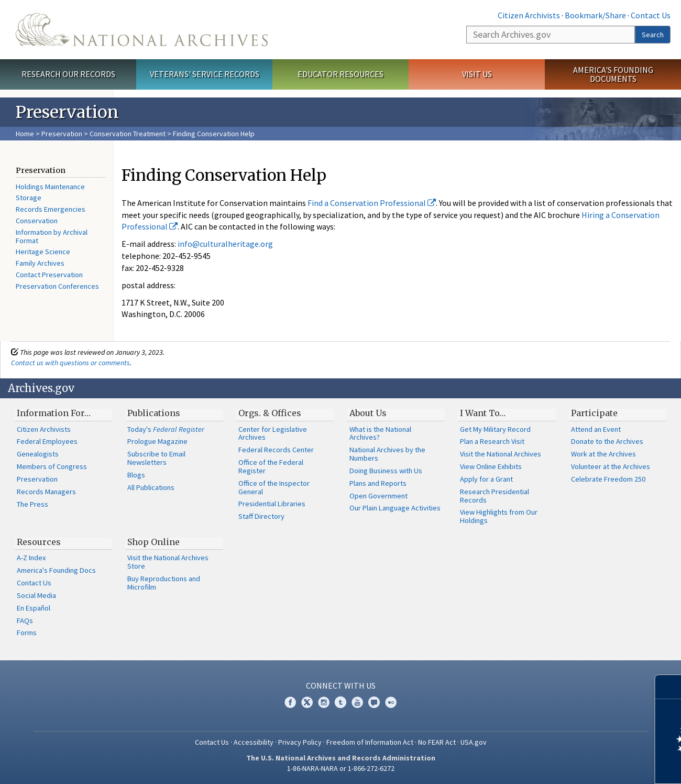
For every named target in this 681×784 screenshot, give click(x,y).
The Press (32, 504)
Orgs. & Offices (270, 413)
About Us (368, 413)
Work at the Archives (603, 454)
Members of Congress (52, 466)
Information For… (54, 413)
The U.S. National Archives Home (142, 30)
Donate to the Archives (607, 441)
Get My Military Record (495, 429)
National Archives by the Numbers (387, 454)
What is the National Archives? (380, 433)
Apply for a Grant (486, 479)
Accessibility (254, 742)
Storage (29, 198)
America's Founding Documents (613, 74)
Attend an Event (596, 429)
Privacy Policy (300, 742)
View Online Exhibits (491, 466)
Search (653, 35)
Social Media (36, 595)
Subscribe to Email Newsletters (156, 458)
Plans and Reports (378, 483)
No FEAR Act (437, 742)
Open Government (378, 496)
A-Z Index (31, 558)
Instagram (324, 702)
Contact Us (651, 15)
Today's (166, 429)
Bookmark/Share (595, 15)
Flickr (391, 702)
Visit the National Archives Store (168, 562)
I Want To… (483, 413)
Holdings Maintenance (50, 187)
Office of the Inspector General (274, 487)
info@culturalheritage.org (225, 244)
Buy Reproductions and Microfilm (164, 583)
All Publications (151, 487)
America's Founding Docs (56, 570)
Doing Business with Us (386, 471)
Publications (154, 413)
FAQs (25, 620)
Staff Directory (261, 516)
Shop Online (153, 542)
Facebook (290, 702)
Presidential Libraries (272, 504)
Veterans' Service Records (205, 74)
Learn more (588, 765)
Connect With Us (341, 685)
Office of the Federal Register (271, 466)
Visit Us (477, 74)
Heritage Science (43, 252)
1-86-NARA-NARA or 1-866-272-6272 (341, 768)
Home (25, 134)
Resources (39, 542)
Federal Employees (47, 441)
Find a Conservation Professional (372, 203)
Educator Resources (340, 74)
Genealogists (38, 454)
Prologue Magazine (157, 441)
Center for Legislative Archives (273, 433)
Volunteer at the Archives (611, 466)
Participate (594, 413)
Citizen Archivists (529, 15)
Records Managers (46, 492)
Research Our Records (68, 74)
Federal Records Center (276, 450)
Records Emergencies (51, 209)
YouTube (357, 702)
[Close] (669, 687)
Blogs (136, 475)
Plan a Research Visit (492, 441)
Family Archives (40, 263)
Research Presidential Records (495, 496)
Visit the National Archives (501, 454)
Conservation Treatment (128, 134)
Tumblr (340, 702)
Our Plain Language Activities (395, 508)
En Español (34, 608)
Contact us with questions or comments (70, 363)
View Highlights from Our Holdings (499, 516)
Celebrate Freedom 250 (608, 479)
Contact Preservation (49, 275)
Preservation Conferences (57, 286)
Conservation (37, 221)
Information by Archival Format (52, 236)
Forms (27, 633)
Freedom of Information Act (370, 742)
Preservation (62, 134)
